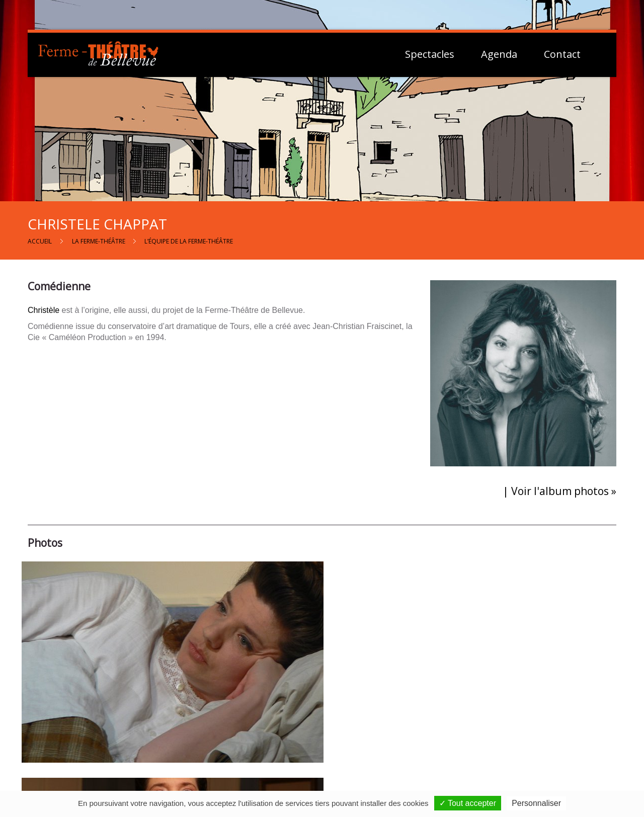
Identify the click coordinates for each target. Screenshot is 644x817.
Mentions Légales (519, 732)
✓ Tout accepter (468, 803)
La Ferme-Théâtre (99, 241)
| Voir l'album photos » (559, 491)
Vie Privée (506, 744)
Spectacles (430, 54)
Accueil (40, 241)
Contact (562, 54)
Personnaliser (536, 803)
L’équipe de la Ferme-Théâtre (189, 241)
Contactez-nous (328, 734)
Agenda (499, 54)
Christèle (44, 310)
